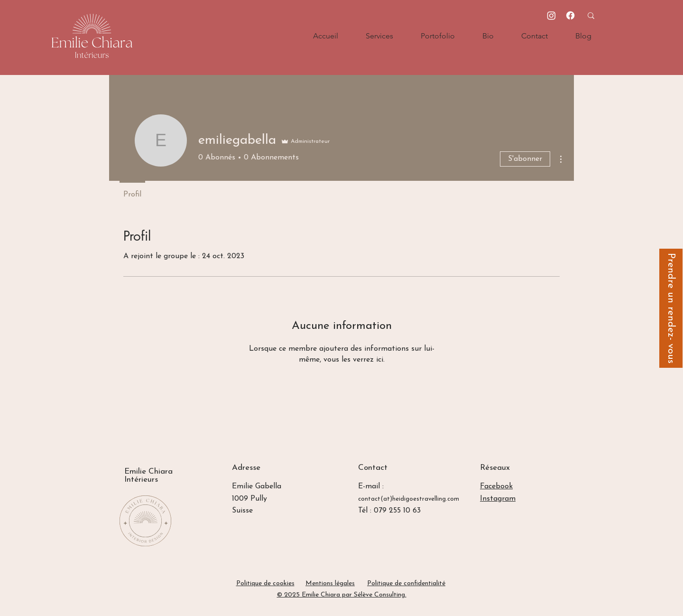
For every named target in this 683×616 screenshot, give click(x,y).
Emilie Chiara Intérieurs (148, 476)
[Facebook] (570, 15)
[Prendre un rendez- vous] (671, 308)
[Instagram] (551, 15)
